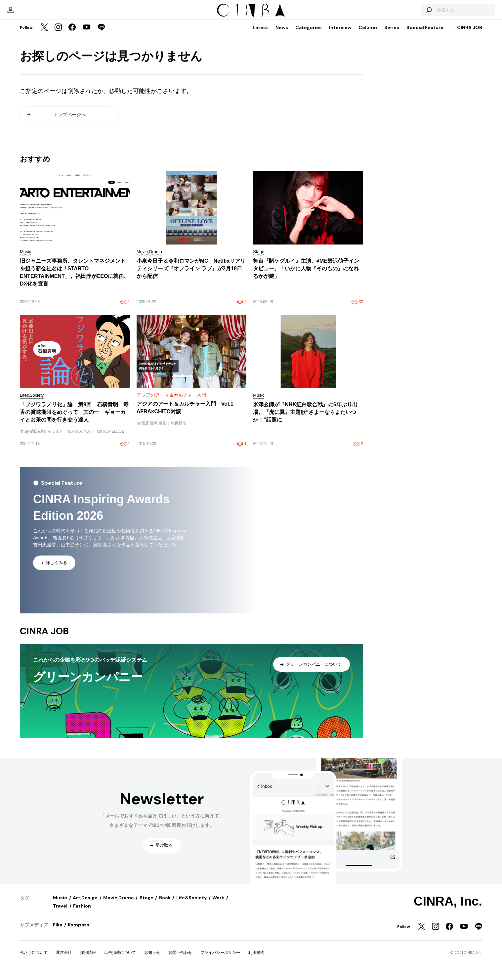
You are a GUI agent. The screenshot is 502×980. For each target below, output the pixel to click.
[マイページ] (34, 13)
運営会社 (64, 959)
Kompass (79, 931)
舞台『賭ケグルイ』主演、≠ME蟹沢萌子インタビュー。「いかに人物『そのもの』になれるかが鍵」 (306, 275)
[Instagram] (58, 34)
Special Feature (425, 34)
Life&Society (191, 904)
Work (218, 904)
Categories (309, 34)
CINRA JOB (470, 34)
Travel (60, 913)
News (282, 34)
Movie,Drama (118, 904)
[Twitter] (44, 34)
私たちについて (34, 959)
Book (165, 904)
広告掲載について (120, 959)
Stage (146, 904)
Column (368, 34)
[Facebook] (72, 34)
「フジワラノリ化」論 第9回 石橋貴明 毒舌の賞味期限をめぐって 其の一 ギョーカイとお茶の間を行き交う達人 (74, 419)
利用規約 (256, 959)
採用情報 (88, 959)
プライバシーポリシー (220, 959)
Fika (58, 931)
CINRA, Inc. (448, 908)
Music (60, 904)
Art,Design (85, 904)
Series (392, 34)
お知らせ (152, 959)
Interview (340, 34)
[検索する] (405, 13)
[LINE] (101, 34)
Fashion (82, 913)
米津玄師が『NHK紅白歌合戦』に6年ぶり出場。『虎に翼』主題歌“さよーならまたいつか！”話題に (305, 419)
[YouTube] (87, 34)
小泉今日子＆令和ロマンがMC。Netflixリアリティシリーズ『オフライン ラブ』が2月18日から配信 (191, 275)
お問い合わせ (180, 959)
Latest (260, 34)
